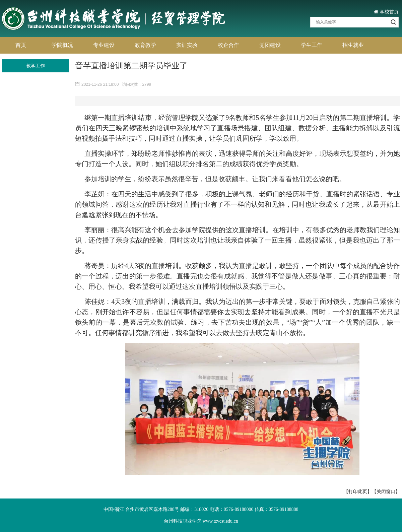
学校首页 (386, 12)
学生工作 (312, 45)
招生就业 (353, 45)
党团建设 (270, 45)
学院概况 (62, 45)
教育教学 (145, 45)
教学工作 (36, 66)
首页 (21, 45)
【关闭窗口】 (386, 491)
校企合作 (228, 45)
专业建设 (104, 45)
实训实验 (187, 45)
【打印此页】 (358, 491)
